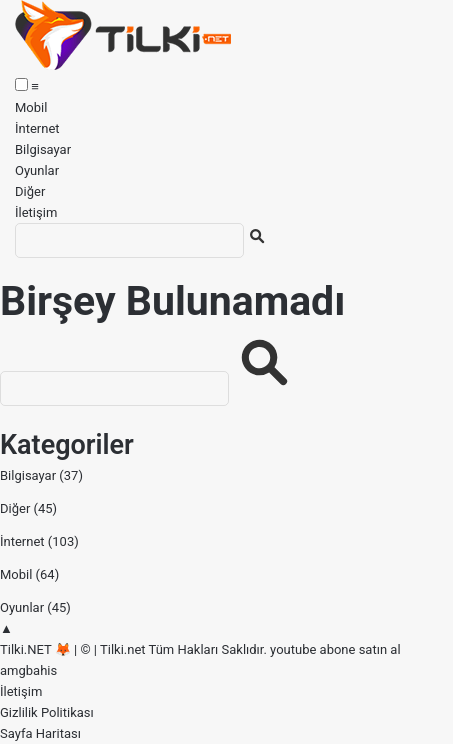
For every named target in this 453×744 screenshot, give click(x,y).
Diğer (30, 191)
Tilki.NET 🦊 (35, 649)
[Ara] (129, 240)
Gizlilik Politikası (47, 712)
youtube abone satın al (335, 649)
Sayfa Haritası (40, 733)
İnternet (37, 128)
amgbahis (28, 670)
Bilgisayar (43, 149)
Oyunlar (37, 170)
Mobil (31, 107)
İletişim (36, 212)
